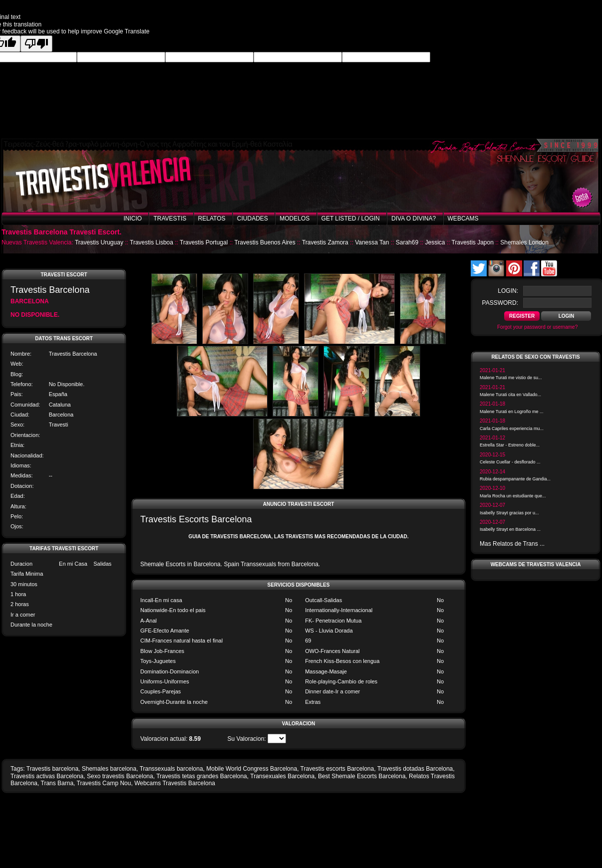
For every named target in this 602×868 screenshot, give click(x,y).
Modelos (295, 218)
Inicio (133, 218)
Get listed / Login (351, 218)
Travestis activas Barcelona (47, 776)
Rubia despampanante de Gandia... (515, 479)
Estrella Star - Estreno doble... (510, 445)
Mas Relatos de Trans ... (512, 544)
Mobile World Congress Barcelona (252, 769)
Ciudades (253, 218)
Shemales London (524, 242)
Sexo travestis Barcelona (120, 776)
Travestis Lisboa (151, 242)
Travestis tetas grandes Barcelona (202, 776)
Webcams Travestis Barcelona (175, 783)
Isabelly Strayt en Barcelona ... (510, 529)
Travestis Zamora (325, 242)
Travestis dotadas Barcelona (415, 769)
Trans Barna (57, 783)
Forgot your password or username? (537, 327)
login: (508, 291)
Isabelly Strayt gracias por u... (509, 513)
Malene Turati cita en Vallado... (510, 395)
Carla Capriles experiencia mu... (512, 429)
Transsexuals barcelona (171, 769)
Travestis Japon (473, 242)
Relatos (212, 218)
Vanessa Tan (372, 242)
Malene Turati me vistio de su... (511, 378)
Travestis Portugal (204, 242)
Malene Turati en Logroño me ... (512, 412)
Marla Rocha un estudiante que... (513, 496)
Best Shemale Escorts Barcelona (362, 776)
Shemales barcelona (109, 769)
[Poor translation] (36, 44)
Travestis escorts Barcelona (337, 769)
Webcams (463, 218)
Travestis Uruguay (99, 242)
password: (500, 303)
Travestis (170, 218)
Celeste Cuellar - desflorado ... (510, 462)
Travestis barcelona (52, 769)
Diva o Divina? (414, 218)
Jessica (435, 242)
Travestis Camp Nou (104, 783)
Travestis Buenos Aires (265, 242)
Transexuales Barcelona (282, 776)
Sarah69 (407, 242)
